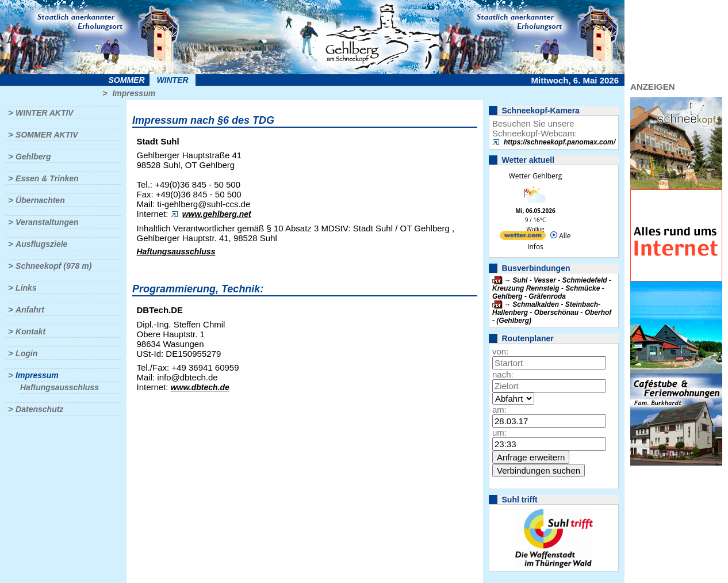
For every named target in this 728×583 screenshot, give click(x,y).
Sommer (127, 80)
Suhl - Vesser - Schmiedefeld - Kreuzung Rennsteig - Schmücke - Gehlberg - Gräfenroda (552, 288)
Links (26, 288)
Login (26, 353)
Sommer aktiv (47, 135)
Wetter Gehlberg (535, 176)
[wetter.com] (523, 237)
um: (499, 433)
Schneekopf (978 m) (53, 266)
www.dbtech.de (200, 387)
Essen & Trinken (47, 178)
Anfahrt (30, 310)
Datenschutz (39, 409)
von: (500, 351)
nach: (503, 374)
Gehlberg (33, 157)
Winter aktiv (45, 113)
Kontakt (30, 331)
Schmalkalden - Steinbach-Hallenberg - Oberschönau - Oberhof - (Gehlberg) (552, 313)
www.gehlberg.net (217, 214)
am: (499, 409)
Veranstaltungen (47, 222)
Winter (172, 80)
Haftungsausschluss (60, 387)
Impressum (134, 93)
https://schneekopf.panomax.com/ (560, 142)
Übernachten (40, 200)
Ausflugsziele (41, 244)
